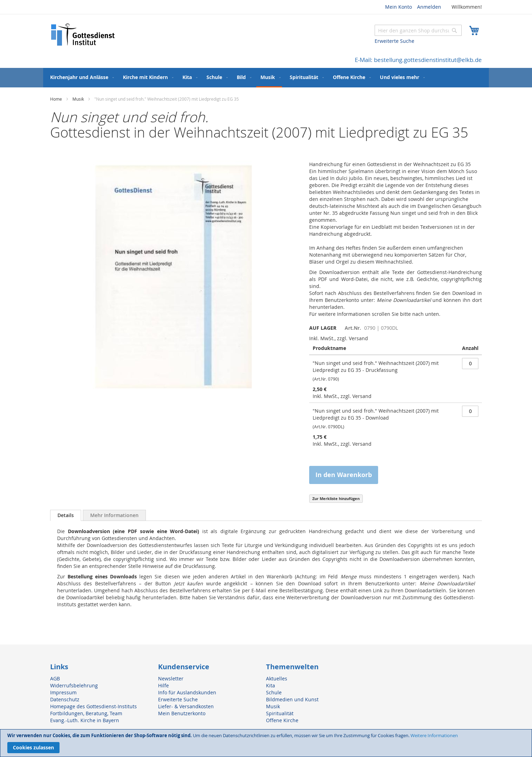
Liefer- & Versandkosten (186, 706)
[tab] (66, 515)
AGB (55, 678)
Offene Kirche (282, 720)
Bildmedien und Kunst (292, 699)
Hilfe (163, 685)
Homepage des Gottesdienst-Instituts (93, 706)
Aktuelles (277, 678)
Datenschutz (65, 699)
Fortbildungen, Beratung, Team (86, 713)
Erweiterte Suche (394, 41)
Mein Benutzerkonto (182, 713)
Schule (274, 692)
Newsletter (171, 678)
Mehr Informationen (114, 515)
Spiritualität (280, 713)
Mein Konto (398, 7)
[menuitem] (81, 77)
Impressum (63, 692)
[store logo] (83, 35)
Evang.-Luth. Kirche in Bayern (85, 720)
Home (56, 99)
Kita (271, 685)
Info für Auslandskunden (187, 692)
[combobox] (418, 30)
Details (66, 515)
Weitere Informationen (434, 735)
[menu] (266, 78)
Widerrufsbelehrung (74, 685)
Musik (78, 99)
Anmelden (429, 7)
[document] (266, 743)
